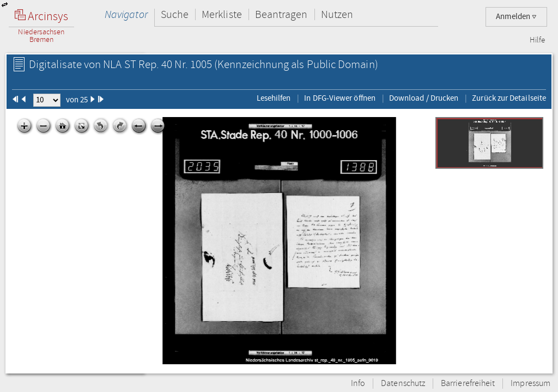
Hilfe (537, 40)
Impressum (530, 384)
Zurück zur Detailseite (509, 98)
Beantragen (281, 14)
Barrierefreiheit (468, 384)
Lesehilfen (274, 98)
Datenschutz (403, 384)
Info (358, 384)
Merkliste (222, 14)
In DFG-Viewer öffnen (340, 98)
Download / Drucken (424, 98)
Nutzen (337, 14)
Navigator (126, 14)
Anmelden (516, 17)
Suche (175, 14)
